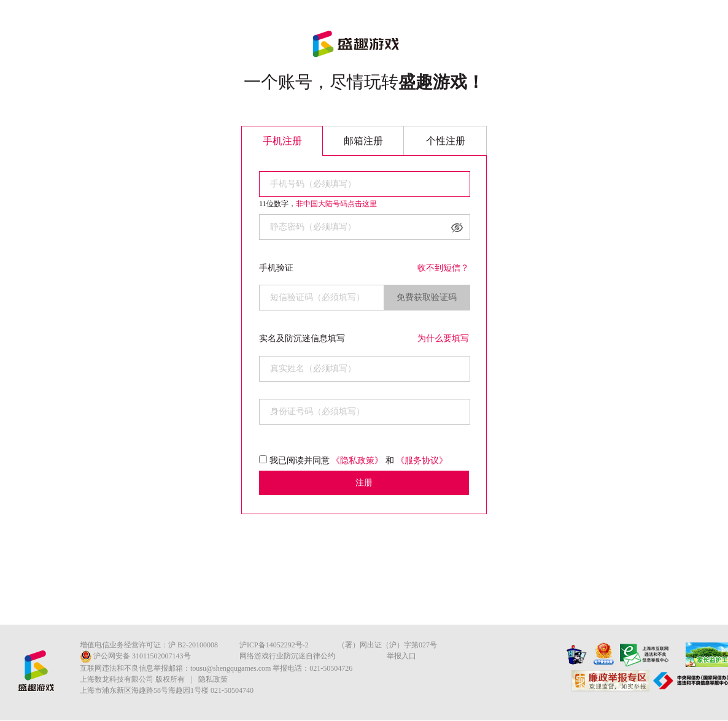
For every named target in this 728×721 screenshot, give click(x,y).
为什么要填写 (443, 338)
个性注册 (446, 141)
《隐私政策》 (357, 461)
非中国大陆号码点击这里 (336, 204)
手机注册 (282, 141)
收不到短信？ (443, 268)
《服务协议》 (422, 461)
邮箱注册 (363, 141)
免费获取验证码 (427, 297)
